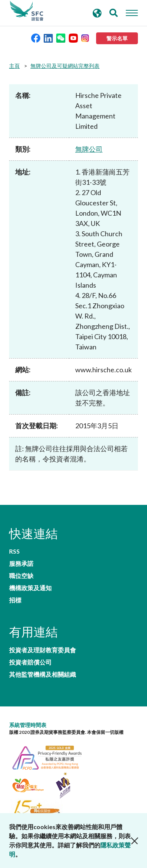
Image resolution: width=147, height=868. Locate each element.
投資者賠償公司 (30, 662)
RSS (14, 551)
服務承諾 (21, 564)
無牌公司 (89, 149)
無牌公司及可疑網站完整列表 (65, 66)
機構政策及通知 (30, 588)
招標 (15, 600)
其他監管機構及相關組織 (43, 674)
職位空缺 (21, 576)
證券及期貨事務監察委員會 (27, 11)
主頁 (14, 66)
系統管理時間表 (28, 725)
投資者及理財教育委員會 (43, 650)
